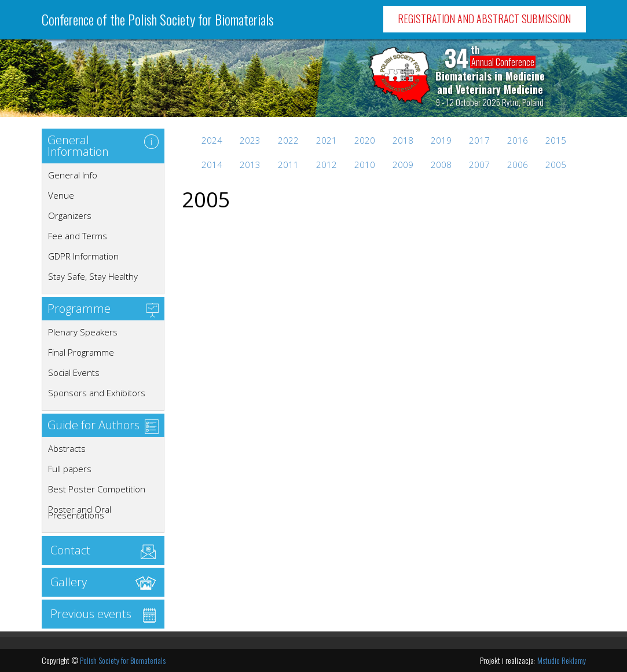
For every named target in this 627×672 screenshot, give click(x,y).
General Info (73, 175)
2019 (441, 140)
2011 (288, 165)
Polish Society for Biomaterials (123, 660)
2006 (518, 165)
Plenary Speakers (83, 332)
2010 (365, 165)
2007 (479, 165)
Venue (61, 195)
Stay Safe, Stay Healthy (93, 276)
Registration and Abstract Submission (484, 19)
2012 (327, 165)
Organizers (70, 216)
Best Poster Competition (97, 489)
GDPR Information (83, 256)
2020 (365, 140)
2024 (212, 140)
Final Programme (81, 352)
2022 (288, 140)
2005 (556, 165)
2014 (212, 165)
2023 (250, 140)
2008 (441, 165)
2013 (250, 165)
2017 (479, 140)
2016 (518, 140)
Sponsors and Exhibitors (97, 393)
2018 (403, 140)
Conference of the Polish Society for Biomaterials (158, 19)
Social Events (74, 372)
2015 (556, 140)
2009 (403, 165)
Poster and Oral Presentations (80, 512)
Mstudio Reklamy (562, 660)
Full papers (70, 469)
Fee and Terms (78, 236)
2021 (327, 140)
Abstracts (67, 448)
